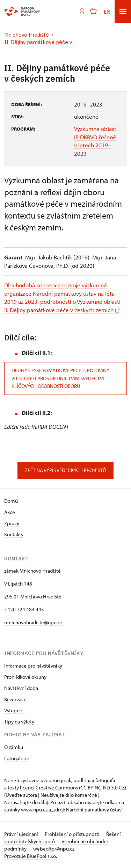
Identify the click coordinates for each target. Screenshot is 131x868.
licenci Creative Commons (49, 788)
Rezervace (15, 699)
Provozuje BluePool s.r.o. (31, 856)
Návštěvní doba (21, 688)
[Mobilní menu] (123, 11)
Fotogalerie (17, 758)
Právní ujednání (22, 834)
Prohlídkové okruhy (25, 677)
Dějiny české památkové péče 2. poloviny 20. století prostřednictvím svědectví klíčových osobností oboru (60, 378)
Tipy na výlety (19, 722)
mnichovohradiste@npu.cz (33, 622)
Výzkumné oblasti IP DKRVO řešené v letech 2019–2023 (96, 141)
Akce (10, 512)
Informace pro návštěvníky (33, 666)
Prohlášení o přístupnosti (73, 834)
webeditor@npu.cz (54, 849)
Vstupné (13, 710)
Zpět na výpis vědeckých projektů (65, 470)
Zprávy (12, 523)
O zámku (14, 747)
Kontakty (14, 534)
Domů (11, 501)
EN (107, 11)
